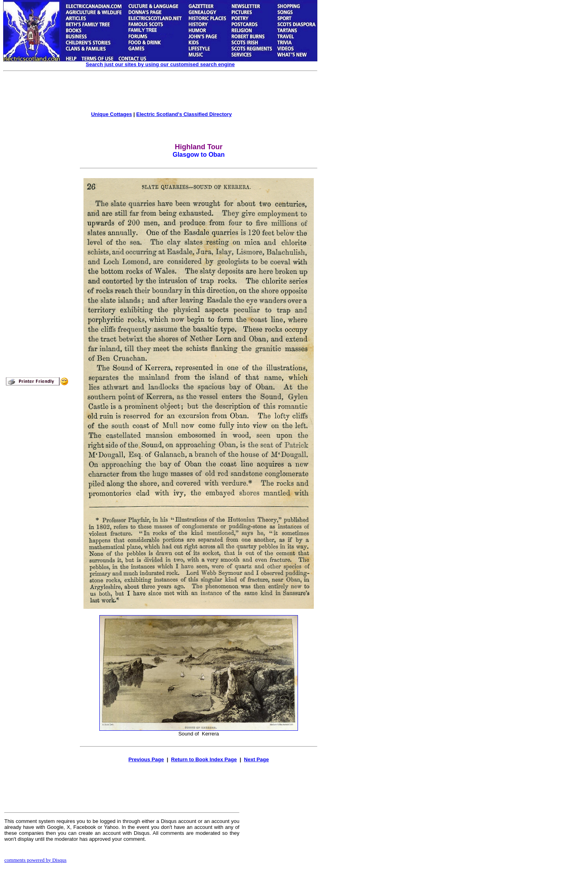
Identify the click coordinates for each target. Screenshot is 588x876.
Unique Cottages (111, 114)
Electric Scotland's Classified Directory (184, 114)
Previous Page (146, 759)
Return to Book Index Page (204, 759)
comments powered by (35, 860)
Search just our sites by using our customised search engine (160, 64)
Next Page (257, 759)
